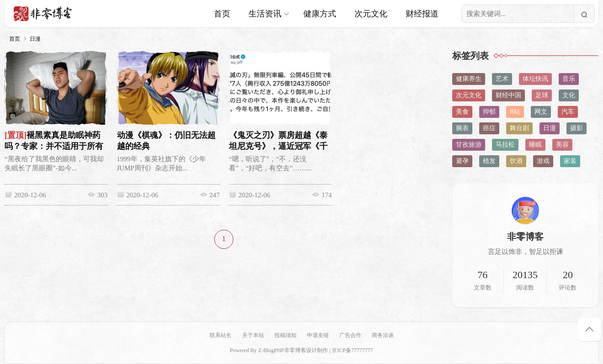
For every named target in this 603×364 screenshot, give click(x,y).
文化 (569, 95)
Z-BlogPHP (271, 350)
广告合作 (350, 335)
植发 (489, 161)
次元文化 (371, 14)
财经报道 (422, 14)
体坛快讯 (535, 79)
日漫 (35, 39)
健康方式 (320, 14)
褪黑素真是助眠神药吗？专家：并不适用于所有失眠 (54, 146)
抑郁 (489, 112)
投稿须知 (286, 335)
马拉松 (505, 145)
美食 (462, 112)
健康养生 (469, 79)
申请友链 (318, 335)
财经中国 (508, 95)
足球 (542, 95)
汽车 (568, 112)
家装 (570, 161)
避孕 (462, 161)
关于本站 (253, 335)
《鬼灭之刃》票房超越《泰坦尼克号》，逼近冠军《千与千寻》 (277, 146)
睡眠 (535, 145)
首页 (222, 14)
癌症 (489, 128)
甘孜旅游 (469, 145)
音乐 (569, 79)
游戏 (543, 161)
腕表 (462, 128)
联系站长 (221, 335)
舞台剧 (519, 128)
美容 (562, 145)
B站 (515, 112)
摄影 (577, 128)
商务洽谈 (383, 335)
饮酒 (516, 161)
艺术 (502, 79)
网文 (541, 112)
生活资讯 (265, 14)
